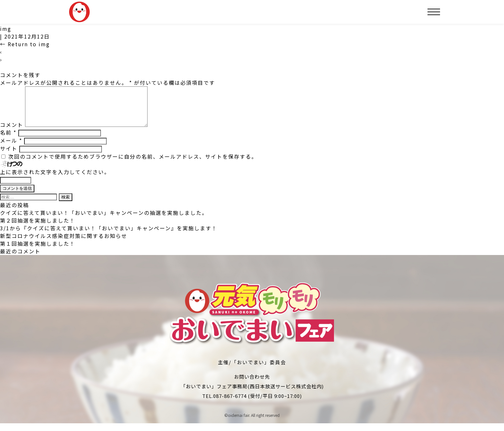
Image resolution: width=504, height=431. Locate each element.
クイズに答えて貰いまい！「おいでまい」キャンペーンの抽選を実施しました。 (104, 220)
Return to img (25, 44)
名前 (8, 140)
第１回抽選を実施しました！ (38, 251)
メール (11, 148)
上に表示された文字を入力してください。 (55, 180)
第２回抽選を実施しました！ (38, 228)
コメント (12, 132)
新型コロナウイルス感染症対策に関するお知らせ (64, 243)
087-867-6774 (230, 404)
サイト (9, 156)
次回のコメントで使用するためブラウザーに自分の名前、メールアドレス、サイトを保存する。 (133, 164)
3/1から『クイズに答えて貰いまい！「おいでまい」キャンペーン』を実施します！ (109, 236)
